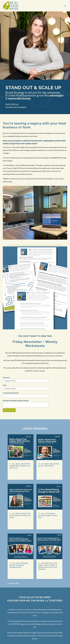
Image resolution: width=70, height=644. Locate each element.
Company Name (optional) (11, 393)
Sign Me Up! (9, 410)
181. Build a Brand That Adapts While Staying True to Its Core (20, 466)
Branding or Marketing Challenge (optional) (16, 401)
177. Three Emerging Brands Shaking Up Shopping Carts (19, 565)
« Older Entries (14, 583)
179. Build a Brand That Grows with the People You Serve (20, 516)
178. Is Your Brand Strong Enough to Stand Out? (48, 516)
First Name (6, 378)
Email (5, 385)
